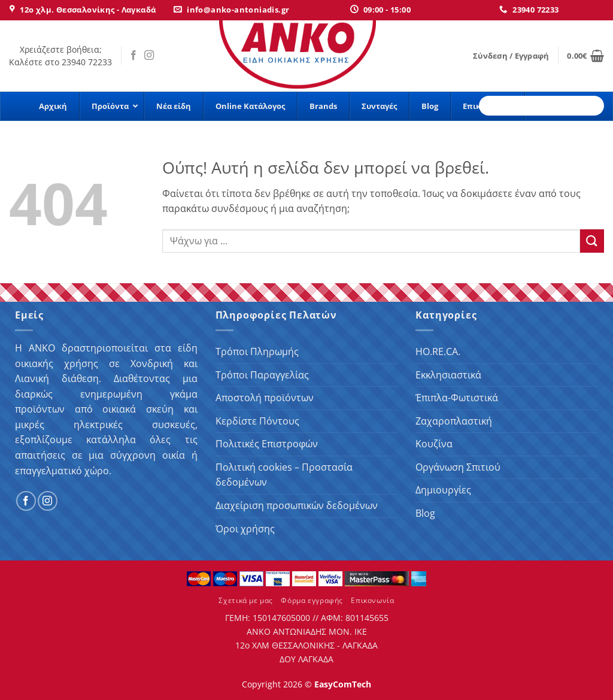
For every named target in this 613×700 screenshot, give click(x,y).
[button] (511, 56)
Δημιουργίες (443, 490)
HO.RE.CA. (438, 351)
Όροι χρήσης (245, 529)
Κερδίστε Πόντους (257, 421)
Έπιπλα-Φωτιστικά (457, 398)
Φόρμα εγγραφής (312, 600)
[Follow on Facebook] (133, 56)
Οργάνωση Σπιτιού (458, 467)
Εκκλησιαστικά (448, 375)
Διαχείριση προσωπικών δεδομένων (297, 505)
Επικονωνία (372, 600)
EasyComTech (343, 684)
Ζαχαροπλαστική (454, 421)
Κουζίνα (434, 444)
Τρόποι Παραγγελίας (262, 375)
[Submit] (592, 241)
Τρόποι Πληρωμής (257, 351)
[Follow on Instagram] (149, 56)
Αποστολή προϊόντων (265, 398)
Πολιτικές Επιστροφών (267, 444)
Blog (425, 513)
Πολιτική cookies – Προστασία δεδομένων (284, 475)
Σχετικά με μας (246, 600)
